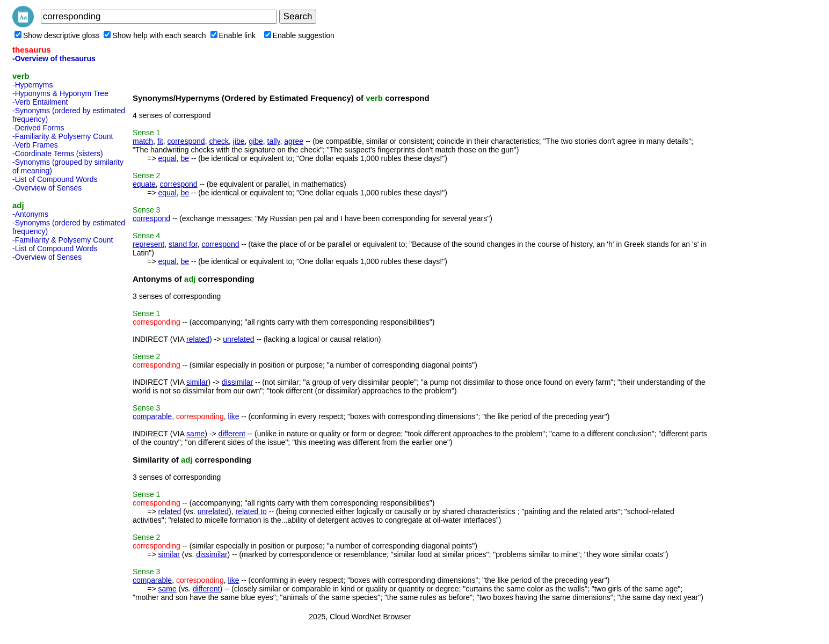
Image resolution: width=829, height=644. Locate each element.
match (143, 141)
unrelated (238, 339)
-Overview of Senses (47, 188)
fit (160, 141)
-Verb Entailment (40, 102)
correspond (186, 141)
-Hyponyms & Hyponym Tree (60, 93)
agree (294, 141)
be (185, 158)
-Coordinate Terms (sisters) (58, 153)
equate (144, 184)
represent (148, 244)
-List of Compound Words (55, 179)
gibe (256, 141)
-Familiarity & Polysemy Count (63, 136)
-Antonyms (30, 214)
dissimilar (237, 382)
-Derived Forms (38, 128)
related (198, 339)
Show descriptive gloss (57, 35)
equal (167, 158)
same (195, 434)
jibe (239, 141)
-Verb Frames (35, 145)
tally (274, 141)
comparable (152, 416)
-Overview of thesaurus (54, 58)
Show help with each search (155, 35)
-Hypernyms (32, 85)
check (219, 141)
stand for (183, 244)
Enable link (233, 35)
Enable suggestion (299, 35)
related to (251, 511)
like (233, 416)
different (232, 434)
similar (197, 382)
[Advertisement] (55, 426)
